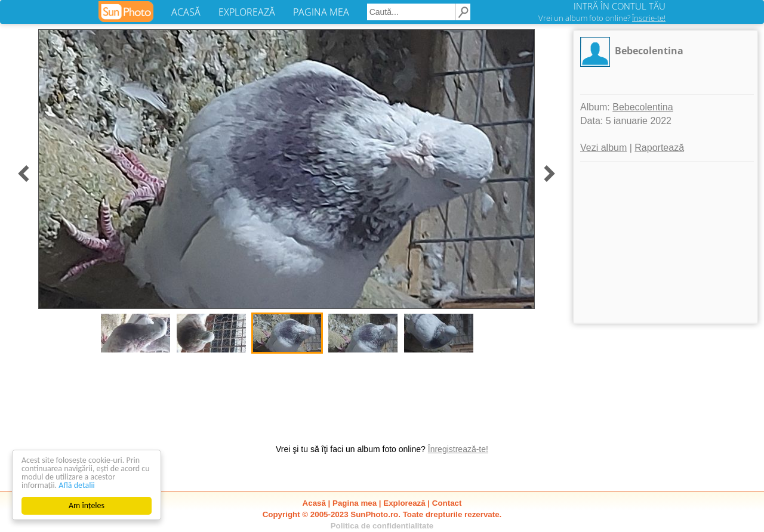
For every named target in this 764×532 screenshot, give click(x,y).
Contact (447, 503)
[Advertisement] (666, 242)
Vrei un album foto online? (602, 18)
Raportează (659, 148)
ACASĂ (186, 12)
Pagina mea (355, 503)
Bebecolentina (649, 51)
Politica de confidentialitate (382, 526)
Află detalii (77, 485)
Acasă (314, 503)
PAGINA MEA (321, 12)
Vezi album (603, 148)
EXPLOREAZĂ (247, 12)
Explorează (404, 503)
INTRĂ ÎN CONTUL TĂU (620, 6)
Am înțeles (87, 505)
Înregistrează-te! (458, 449)
